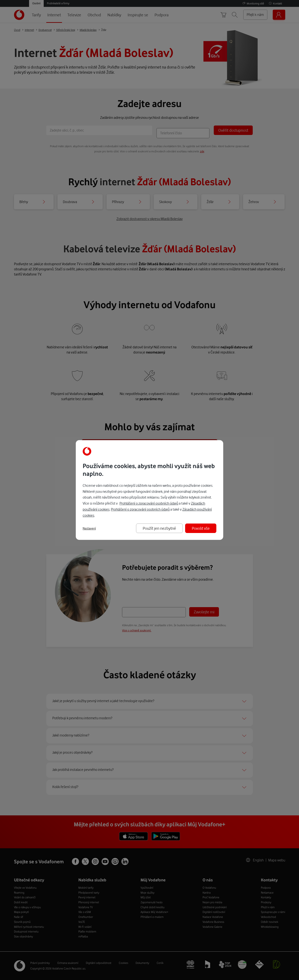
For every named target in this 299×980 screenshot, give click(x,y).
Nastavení (89, 528)
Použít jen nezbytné (159, 528)
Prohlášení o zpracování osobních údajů (149, 503)
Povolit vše (201, 528)
